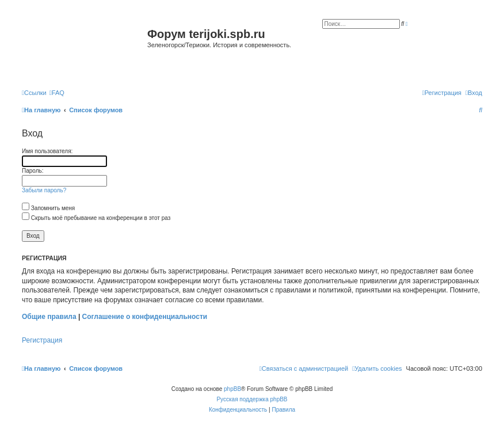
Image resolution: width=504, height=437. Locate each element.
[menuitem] (57, 93)
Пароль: (33, 171)
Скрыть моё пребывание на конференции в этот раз (96, 218)
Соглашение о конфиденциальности (145, 317)
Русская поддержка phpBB (252, 399)
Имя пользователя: (47, 151)
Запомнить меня (48, 208)
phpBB (232, 389)
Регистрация (42, 340)
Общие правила (49, 317)
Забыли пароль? (44, 190)
